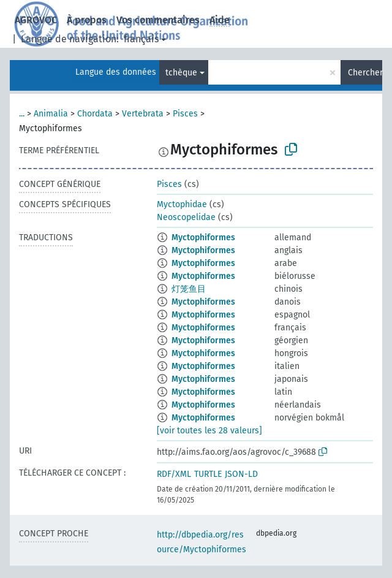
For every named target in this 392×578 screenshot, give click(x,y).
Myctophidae (182, 204)
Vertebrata (143, 114)
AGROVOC (36, 20)
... (22, 114)
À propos (87, 20)
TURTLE (208, 474)
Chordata (95, 114)
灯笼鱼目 (189, 289)
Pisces (185, 114)
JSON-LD (241, 474)
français (141, 39)
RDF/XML (174, 474)
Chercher (365, 73)
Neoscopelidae (186, 217)
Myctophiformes (203, 238)
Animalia (51, 114)
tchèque (181, 73)
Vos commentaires (158, 20)
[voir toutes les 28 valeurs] (209, 431)
